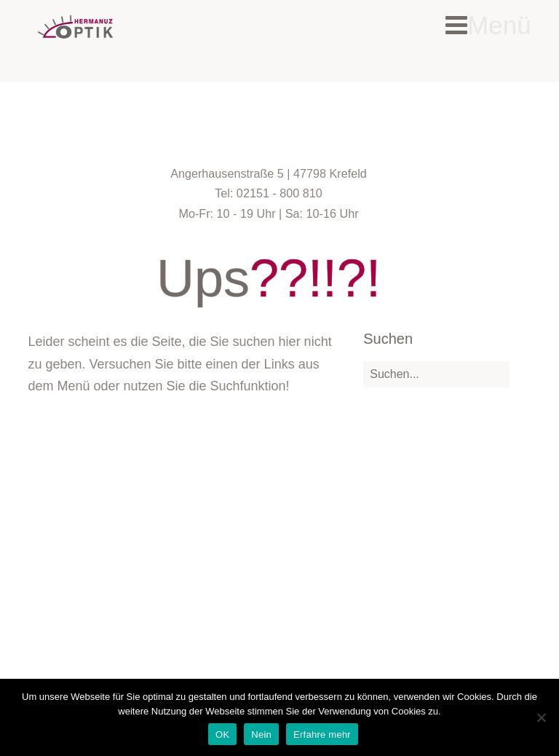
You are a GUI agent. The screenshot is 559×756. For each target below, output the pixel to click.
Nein (261, 735)
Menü (488, 25)
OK (222, 735)
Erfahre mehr (322, 735)
